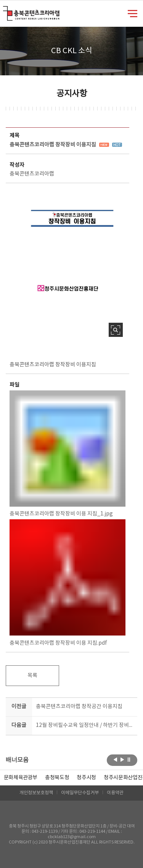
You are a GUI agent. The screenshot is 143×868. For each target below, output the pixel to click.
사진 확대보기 (116, 330)
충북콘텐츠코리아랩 (5, 11)
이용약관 (115, 793)
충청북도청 (57, 778)
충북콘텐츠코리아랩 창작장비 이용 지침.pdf (67, 583)
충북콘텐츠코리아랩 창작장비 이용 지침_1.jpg (67, 454)
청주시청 (86, 778)
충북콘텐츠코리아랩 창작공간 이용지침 (79, 707)
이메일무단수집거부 (80, 793)
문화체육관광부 (21, 778)
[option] (57, 778)
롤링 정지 (129, 759)
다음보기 (122, 759)
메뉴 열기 (133, 13)
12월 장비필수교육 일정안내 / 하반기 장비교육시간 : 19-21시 (85, 725)
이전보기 (115, 759)
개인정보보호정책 (36, 793)
